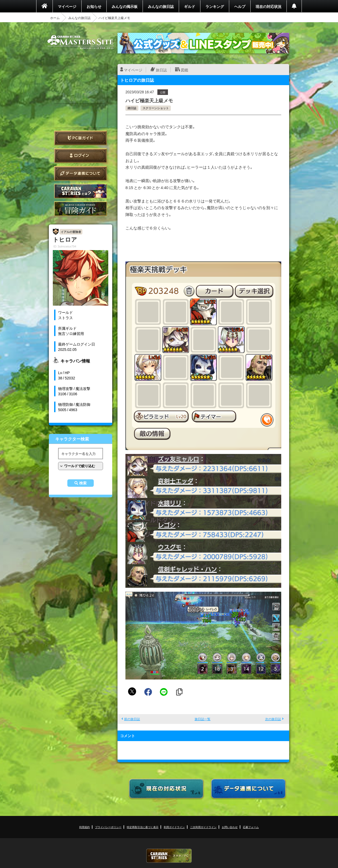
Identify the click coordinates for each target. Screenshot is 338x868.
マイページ (67, 6)
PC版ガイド (81, 138)
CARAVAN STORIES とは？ (81, 191)
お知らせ (94, 6)
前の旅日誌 (132, 719)
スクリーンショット (156, 108)
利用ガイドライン (174, 827)
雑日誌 (132, 108)
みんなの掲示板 (125, 6)
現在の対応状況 (269, 6)
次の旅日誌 (273, 719)
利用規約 (84, 827)
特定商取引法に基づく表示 (143, 827)
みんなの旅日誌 (161, 6)
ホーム (55, 18)
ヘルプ (240, 6)
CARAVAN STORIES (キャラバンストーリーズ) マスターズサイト (81, 42)
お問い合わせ (230, 827)
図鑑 (185, 70)
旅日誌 (161, 70)
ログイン (81, 156)
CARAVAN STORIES (169, 856)
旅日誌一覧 (203, 719)
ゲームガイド (81, 209)
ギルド (190, 6)
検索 (83, 483)
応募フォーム (251, 827)
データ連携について (81, 173)
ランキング (215, 6)
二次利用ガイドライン (203, 827)
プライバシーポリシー (108, 827)
